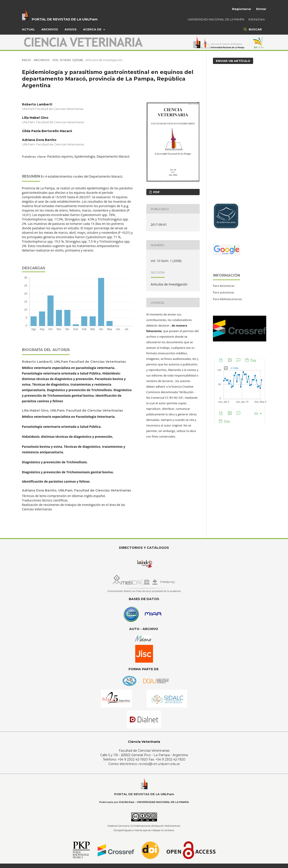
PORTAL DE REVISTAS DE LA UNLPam (65, 19)
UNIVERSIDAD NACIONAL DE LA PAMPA (216, 19)
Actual (28, 29)
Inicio (27, 60)
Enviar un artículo (233, 61)
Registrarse (241, 9)
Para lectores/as (224, 286)
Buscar (255, 29)
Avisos (71, 29)
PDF (156, 192)
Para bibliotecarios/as (227, 299)
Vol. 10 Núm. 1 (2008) (68, 60)
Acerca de (93, 29)
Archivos (50, 29)
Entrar (261, 9)
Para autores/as (224, 292)
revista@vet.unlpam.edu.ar (159, 764)
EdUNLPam (257, 19)
